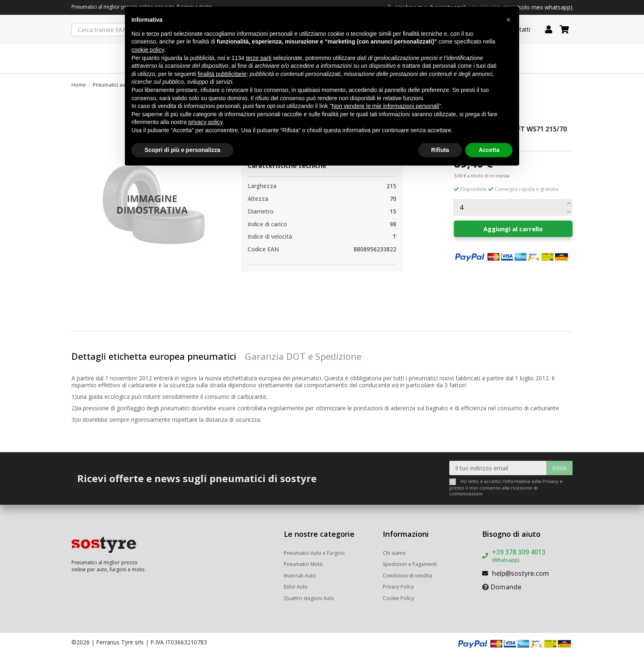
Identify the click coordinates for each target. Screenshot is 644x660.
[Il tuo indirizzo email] (498, 468)
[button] (508, 20)
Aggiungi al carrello (513, 229)
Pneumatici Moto (303, 564)
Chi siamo (394, 553)
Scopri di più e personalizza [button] (182, 150)
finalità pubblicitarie (222, 74)
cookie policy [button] (148, 50)
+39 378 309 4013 (519, 555)
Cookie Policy (398, 598)
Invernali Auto (300, 576)
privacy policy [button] (206, 122)
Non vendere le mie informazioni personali (385, 106)
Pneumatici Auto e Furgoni (314, 553)
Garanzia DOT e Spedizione (303, 356)
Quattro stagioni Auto (309, 598)
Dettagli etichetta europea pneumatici (154, 356)
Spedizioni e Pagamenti (410, 564)
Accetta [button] (489, 150)
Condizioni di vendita (407, 576)
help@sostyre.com (521, 573)
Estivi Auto (296, 587)
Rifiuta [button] (440, 150)
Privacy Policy (398, 587)
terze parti (259, 58)
